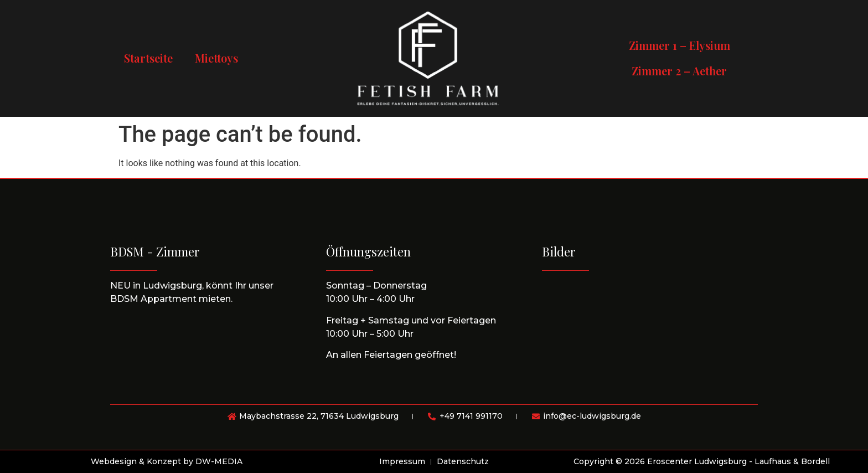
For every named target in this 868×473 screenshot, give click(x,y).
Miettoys (216, 58)
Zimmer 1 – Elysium (680, 45)
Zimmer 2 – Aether (679, 71)
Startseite (148, 58)
